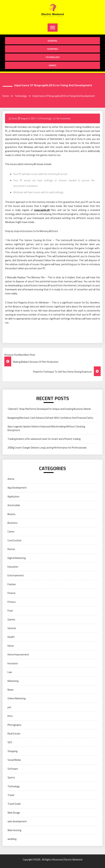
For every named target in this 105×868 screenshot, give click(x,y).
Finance (12, 593)
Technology (53, 57)
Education (13, 567)
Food (10, 611)
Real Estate (14, 734)
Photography (14, 725)
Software (13, 769)
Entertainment (16, 575)
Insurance (13, 663)
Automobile (14, 505)
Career (11, 532)
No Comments (64, 118)
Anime (11, 479)
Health (11, 637)
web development (17, 821)
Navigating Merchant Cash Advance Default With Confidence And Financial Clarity (50, 418)
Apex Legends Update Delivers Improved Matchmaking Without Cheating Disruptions (46, 428)
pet (9, 707)
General (52, 41)
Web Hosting (14, 830)
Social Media (14, 760)
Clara (14, 118)
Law (10, 672)
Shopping (52, 49)
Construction (15, 540)
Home (11, 646)
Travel (11, 795)
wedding (12, 839)
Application (13, 496)
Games (52, 65)
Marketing (13, 681)
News (11, 690)
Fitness (12, 602)
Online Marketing (17, 698)
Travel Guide (14, 804)
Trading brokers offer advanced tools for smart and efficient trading (44, 439)
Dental (11, 549)
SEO (10, 742)
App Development (17, 488)
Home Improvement (18, 654)
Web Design (14, 813)
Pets (10, 716)
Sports (11, 777)
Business (13, 523)
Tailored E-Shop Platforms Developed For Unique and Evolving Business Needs (49, 409)
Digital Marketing (17, 558)
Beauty (11, 514)
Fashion (12, 584)
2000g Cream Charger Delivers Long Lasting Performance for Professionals (47, 448)
